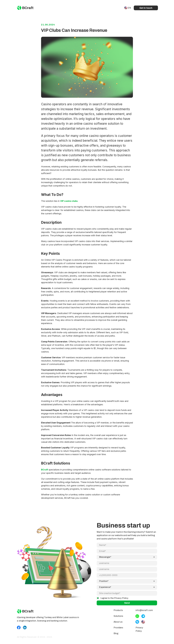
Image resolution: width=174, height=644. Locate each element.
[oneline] (127, 585)
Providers (118, 631)
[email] (127, 555)
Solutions (118, 620)
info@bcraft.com (144, 614)
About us (118, 625)
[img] (19, 8)
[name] (127, 549)
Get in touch (146, 8)
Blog (116, 637)
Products (118, 614)
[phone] (127, 567)
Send (127, 594)
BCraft (28, 8)
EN (129, 8)
